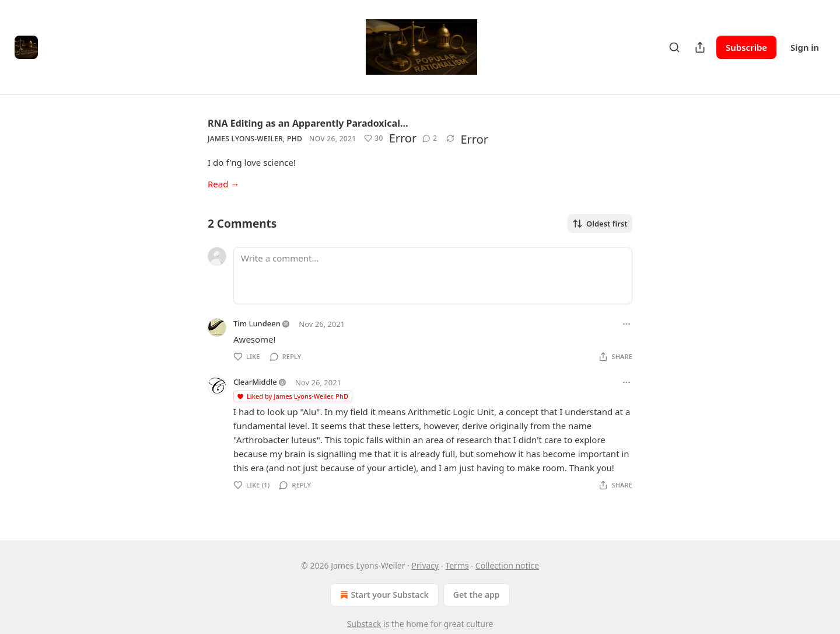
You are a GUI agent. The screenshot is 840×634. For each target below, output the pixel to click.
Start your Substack (383, 595)
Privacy (426, 565)
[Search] (674, 47)
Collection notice (507, 565)
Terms (457, 565)
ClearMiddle (255, 382)
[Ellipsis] (626, 324)
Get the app (477, 595)
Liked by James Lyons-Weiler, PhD (292, 396)
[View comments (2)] (430, 138)
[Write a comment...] (433, 276)
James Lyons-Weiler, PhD (255, 139)
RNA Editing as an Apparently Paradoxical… (308, 123)
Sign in (805, 47)
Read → (223, 184)
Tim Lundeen (257, 323)
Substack (364, 624)
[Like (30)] (373, 138)
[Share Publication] (700, 47)
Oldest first (600, 224)
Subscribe (746, 47)
